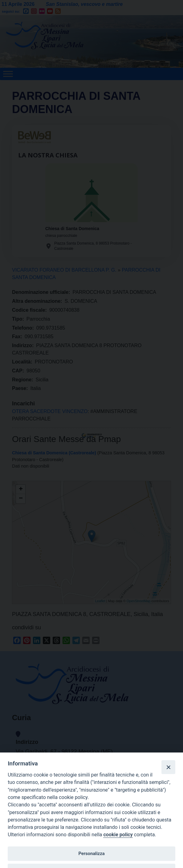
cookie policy (118, 835)
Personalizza (91, 854)
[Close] (168, 767)
